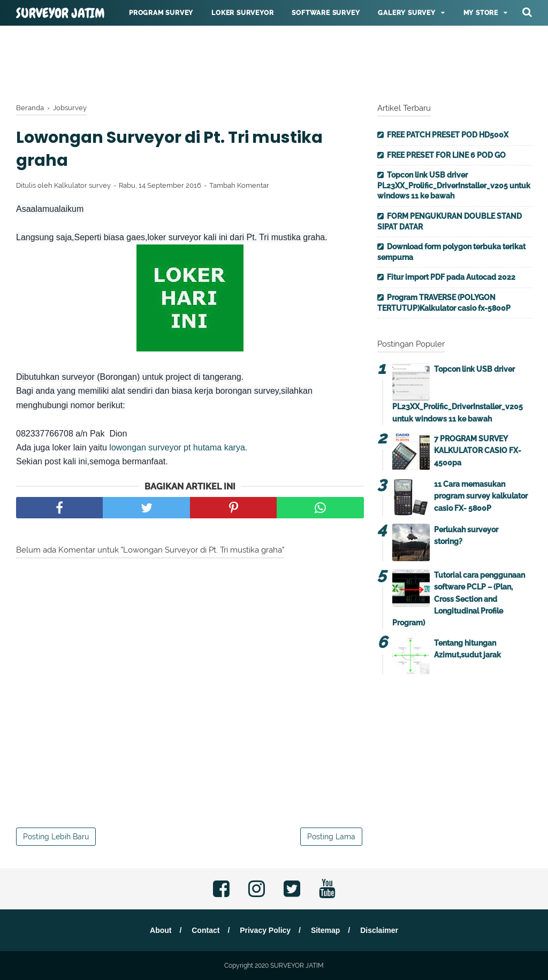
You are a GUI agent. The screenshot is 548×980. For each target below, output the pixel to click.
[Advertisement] (274, 62)
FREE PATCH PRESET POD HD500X (448, 135)
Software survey (326, 13)
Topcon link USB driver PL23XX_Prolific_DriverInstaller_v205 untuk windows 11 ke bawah (454, 185)
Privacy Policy (265, 930)
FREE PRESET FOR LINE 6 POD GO (446, 155)
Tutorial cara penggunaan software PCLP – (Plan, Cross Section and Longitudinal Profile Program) (459, 599)
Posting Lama (331, 837)
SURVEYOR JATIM (60, 13)
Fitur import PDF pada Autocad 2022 (451, 277)
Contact (205, 930)
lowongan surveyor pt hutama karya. (178, 447)
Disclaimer (379, 930)
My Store (481, 13)
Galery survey (406, 13)
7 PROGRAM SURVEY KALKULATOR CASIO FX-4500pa (478, 451)
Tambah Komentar (239, 185)
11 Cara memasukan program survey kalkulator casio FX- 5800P (481, 496)
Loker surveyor (242, 13)
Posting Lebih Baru (56, 837)
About (161, 930)
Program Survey (161, 13)
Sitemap (325, 930)
